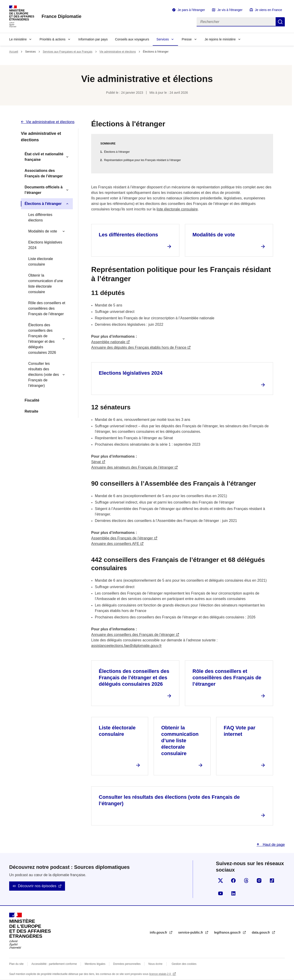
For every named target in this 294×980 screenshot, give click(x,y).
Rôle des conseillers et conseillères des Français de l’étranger (47, 308)
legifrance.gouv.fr (228, 932)
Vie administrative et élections (118, 52)
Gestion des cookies (184, 964)
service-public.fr (191, 932)
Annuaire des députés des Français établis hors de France (139, 347)
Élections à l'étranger (43, 204)
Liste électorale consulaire (41, 262)
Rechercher (280, 22)
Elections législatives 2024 (45, 245)
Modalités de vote (43, 231)
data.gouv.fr (261, 932)
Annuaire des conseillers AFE (115, 544)
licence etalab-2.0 (160, 974)
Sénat (96, 462)
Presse (187, 39)
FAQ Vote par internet (240, 731)
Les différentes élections (40, 217)
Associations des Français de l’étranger (44, 173)
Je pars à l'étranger (191, 10)
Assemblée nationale (108, 342)
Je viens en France (269, 10)
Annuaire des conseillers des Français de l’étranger (133, 635)
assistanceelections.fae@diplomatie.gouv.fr (126, 646)
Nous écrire (155, 964)
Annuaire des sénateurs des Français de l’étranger (132, 467)
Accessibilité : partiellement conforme (54, 964)
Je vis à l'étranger (230, 10)
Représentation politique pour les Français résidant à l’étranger (142, 160)
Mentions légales (95, 964)
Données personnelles (127, 964)
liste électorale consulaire (177, 209)
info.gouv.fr (159, 932)
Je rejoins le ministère (220, 39)
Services (163, 39)
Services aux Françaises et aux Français (68, 52)
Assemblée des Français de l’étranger (122, 538)
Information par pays (93, 39)
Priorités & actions (52, 39)
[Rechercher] (236, 22)
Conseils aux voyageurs (132, 39)
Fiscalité (32, 400)
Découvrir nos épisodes (37, 886)
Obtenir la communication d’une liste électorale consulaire (46, 284)
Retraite (31, 411)
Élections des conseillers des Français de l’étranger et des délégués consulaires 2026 (42, 339)
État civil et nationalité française (44, 157)
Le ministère (18, 39)
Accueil (14, 52)
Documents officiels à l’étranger (44, 190)
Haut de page (273, 845)
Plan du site (16, 964)
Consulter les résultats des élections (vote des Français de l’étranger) (44, 375)
